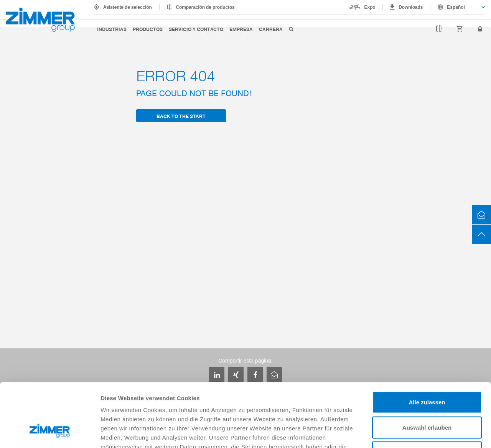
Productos (148, 29)
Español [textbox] (456, 7)
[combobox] (458, 7)
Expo (370, 7)
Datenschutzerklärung (300, 401)
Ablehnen (427, 398)
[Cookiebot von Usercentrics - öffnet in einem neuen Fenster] (50, 433)
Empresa (241, 29)
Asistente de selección (128, 7)
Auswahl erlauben (427, 373)
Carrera (271, 29)
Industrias (112, 29)
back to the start (181, 116)
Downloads (411, 7)
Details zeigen (408, 433)
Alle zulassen (427, 347)
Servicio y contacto (196, 29)
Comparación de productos (205, 7)
